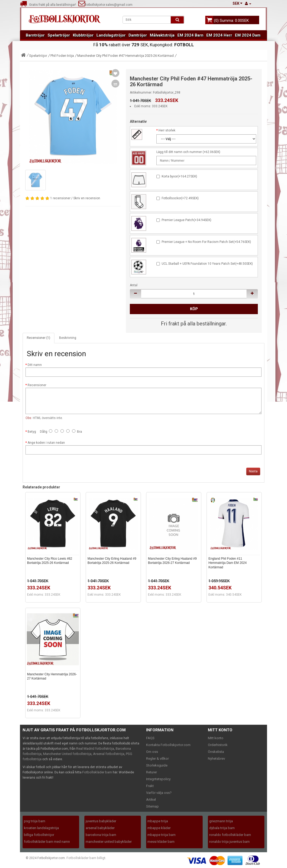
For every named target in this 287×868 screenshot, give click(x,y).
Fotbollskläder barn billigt (86, 858)
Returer (152, 772)
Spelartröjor (59, 35)
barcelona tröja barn (101, 835)
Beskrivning (68, 338)
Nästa (253, 471)
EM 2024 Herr (219, 35)
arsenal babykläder (100, 828)
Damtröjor (138, 35)
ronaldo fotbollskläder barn (230, 835)
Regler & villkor (157, 759)
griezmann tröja (221, 821)
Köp (194, 309)
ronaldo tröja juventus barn (229, 842)
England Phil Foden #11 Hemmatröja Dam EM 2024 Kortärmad (227, 563)
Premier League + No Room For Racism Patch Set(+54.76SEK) (206, 242)
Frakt (150, 786)
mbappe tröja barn (162, 835)
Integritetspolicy (158, 779)
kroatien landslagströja (41, 828)
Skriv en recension (87, 198)
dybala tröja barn (222, 828)
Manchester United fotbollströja (67, 754)
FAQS (150, 738)
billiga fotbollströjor (39, 835)
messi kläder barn (161, 842)
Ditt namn (35, 365)
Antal (134, 285)
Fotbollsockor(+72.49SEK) (180, 198)
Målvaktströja (162, 35)
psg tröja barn (35, 821)
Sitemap (152, 806)
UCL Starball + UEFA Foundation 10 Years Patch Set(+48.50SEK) (207, 264)
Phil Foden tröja (62, 56)
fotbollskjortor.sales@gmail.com (105, 5)
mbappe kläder (159, 828)
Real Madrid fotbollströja (95, 749)
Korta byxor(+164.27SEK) (179, 176)
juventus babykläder (101, 821)
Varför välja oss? (159, 793)
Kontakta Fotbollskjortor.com (168, 745)
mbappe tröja (158, 821)
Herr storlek (167, 130)
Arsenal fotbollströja (109, 754)
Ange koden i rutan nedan (46, 443)
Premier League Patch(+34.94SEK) (186, 220)
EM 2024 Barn (190, 35)
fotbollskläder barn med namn (47, 842)
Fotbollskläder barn (97, 772)
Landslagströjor (111, 35)
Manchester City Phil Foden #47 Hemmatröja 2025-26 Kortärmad (125, 56)
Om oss (152, 752)
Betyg (32, 432)
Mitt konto (216, 738)
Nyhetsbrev (216, 759)
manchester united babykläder (109, 842)
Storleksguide (157, 765)
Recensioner (37, 385)
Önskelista (216, 752)
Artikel (151, 800)
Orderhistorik (218, 745)
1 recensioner (60, 198)
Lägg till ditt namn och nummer (179, 152)
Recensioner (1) (39, 338)
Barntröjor (35, 35)
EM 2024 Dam (248, 35)
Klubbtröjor (83, 35)
